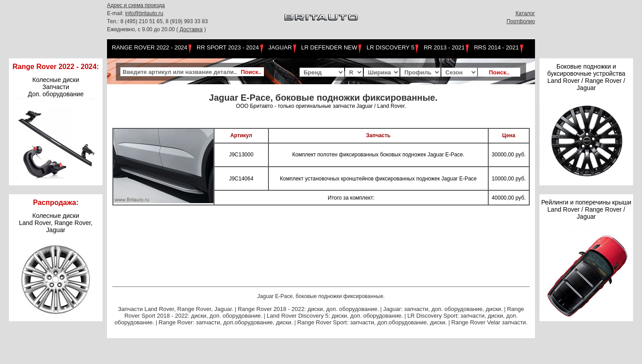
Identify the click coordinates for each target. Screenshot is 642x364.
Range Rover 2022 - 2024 (150, 47)
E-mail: (116, 13)
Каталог (525, 13)
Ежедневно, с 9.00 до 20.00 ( (143, 29)
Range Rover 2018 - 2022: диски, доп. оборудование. (308, 309)
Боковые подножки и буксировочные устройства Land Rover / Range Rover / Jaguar (586, 77)
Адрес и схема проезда (136, 5)
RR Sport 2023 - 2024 (228, 47)
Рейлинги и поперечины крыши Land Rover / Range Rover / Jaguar (586, 209)
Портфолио (521, 21)
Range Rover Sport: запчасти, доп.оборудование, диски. (372, 322)
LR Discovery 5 (390, 47)
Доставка (191, 29)
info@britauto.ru (144, 13)
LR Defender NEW (329, 47)
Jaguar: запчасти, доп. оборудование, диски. (443, 309)
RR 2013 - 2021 (444, 47)
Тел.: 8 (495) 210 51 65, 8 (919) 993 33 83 (157, 21)
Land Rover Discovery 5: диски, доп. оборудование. (335, 316)
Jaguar (280, 47)
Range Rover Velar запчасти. (489, 322)
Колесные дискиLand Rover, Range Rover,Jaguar (56, 223)
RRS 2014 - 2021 (496, 47)
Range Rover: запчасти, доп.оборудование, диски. (226, 322)
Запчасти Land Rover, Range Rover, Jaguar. (175, 309)
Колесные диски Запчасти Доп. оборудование (56, 87)
